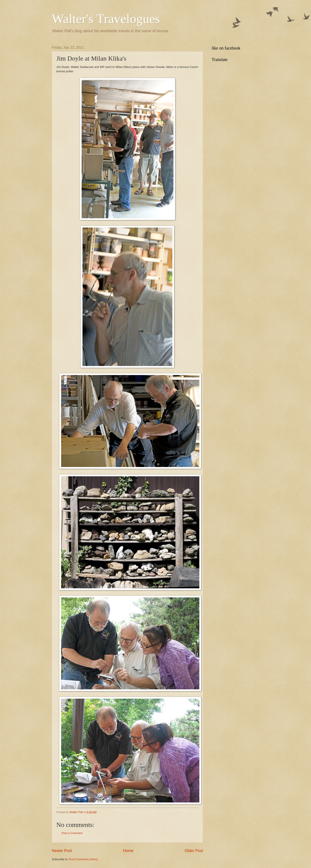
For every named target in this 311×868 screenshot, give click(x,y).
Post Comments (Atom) (83, 859)
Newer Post (62, 851)
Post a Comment (72, 833)
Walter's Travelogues (106, 19)
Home (128, 851)
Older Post (194, 851)
